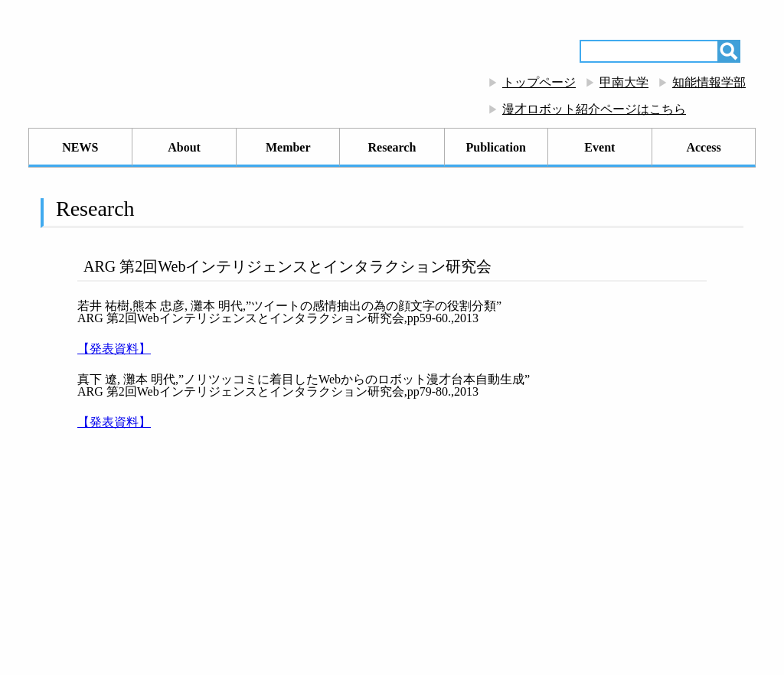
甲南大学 (624, 82)
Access (703, 147)
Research (392, 147)
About (184, 147)
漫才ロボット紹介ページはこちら (594, 109)
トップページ (539, 82)
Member (288, 147)
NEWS (80, 147)
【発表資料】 (114, 349)
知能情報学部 (709, 82)
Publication (496, 147)
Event (599, 147)
